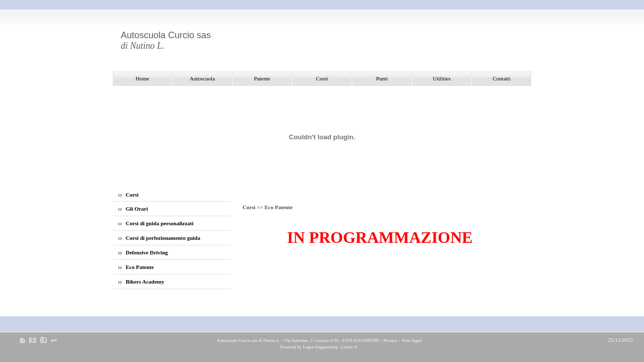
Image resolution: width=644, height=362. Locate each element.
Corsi (128, 195)
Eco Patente (136, 267)
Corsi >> (254, 207)
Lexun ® (349, 347)
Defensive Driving (143, 252)
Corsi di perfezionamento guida (159, 238)
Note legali (412, 340)
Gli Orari (133, 209)
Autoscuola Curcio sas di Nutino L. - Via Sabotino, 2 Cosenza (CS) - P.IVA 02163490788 (297, 340)
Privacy (390, 340)
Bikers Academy (141, 282)
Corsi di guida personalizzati (156, 223)
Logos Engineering (320, 347)
